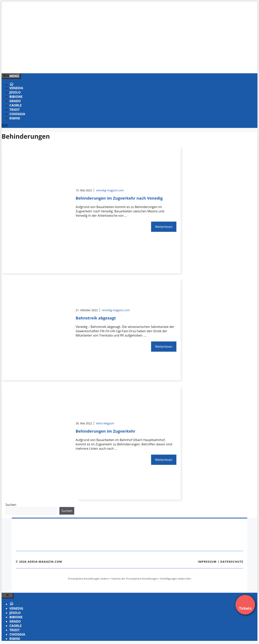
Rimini (15, 118)
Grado (15, 101)
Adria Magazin (105, 423)
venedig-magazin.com (110, 190)
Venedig (16, 88)
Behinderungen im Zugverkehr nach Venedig (119, 198)
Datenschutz (232, 562)
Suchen (11, 505)
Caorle (16, 105)
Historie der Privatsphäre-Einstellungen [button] (135, 579)
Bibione (16, 97)
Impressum (207, 562)
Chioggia (17, 114)
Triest (15, 110)
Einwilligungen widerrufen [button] (176, 579)
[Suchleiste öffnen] (5, 126)
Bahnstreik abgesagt (96, 318)
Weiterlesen (164, 227)
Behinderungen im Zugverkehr (106, 431)
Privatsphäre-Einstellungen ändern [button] (88, 579)
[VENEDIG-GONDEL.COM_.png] (81, 66)
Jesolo (15, 92)
